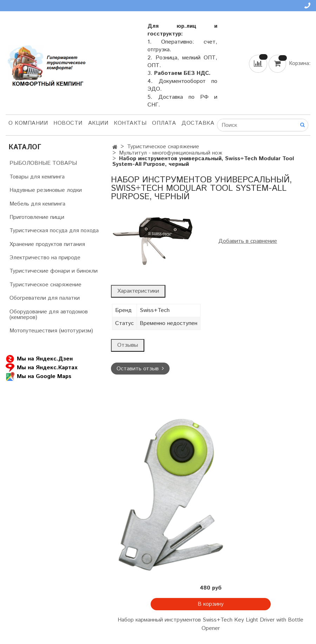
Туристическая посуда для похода (54, 231)
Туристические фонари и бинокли (54, 271)
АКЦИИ (98, 123)
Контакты (130, 123)
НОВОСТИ (68, 123)
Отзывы (128, 345)
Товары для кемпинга (37, 177)
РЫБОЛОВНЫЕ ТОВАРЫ (43, 163)
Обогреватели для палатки (45, 298)
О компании (28, 123)
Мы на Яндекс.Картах (41, 368)
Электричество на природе (45, 258)
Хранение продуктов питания (47, 244)
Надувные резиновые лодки (46, 190)
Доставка (198, 123)
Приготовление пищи (37, 217)
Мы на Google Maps (38, 376)
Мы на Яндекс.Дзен (39, 359)
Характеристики (138, 291)
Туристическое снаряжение (163, 147)
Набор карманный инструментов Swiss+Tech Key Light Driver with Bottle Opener (210, 624)
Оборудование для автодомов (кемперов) (49, 315)
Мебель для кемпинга (37, 204)
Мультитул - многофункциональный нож (171, 153)
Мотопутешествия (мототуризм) (51, 331)
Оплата (164, 123)
